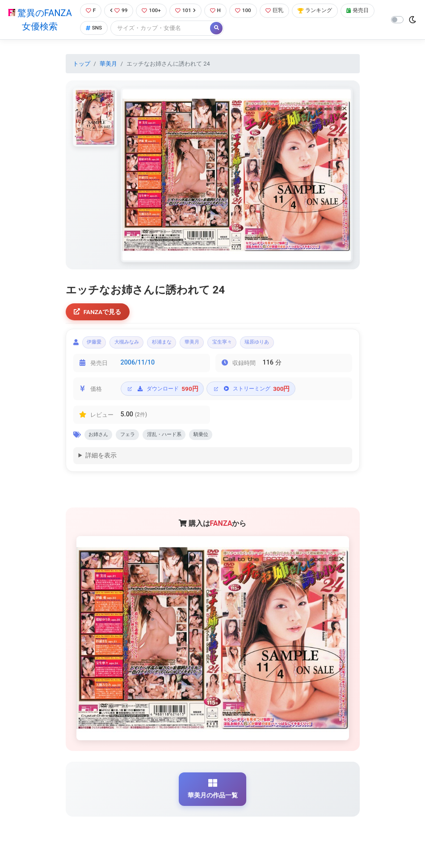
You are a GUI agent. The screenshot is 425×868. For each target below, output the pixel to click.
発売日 (96, 29)
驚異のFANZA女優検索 (39, 20)
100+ (152, 11)
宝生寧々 (248, 345)
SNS (131, 29)
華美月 (108, 64)
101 (187, 11)
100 (247, 11)
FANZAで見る (99, 313)
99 (118, 11)
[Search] (199, 29)
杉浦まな (177, 345)
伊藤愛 (97, 345)
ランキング (322, 11)
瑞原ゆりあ (289, 345)
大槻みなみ (135, 345)
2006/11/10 (138, 367)
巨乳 (280, 11)
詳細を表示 (101, 461)
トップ (82, 64)
